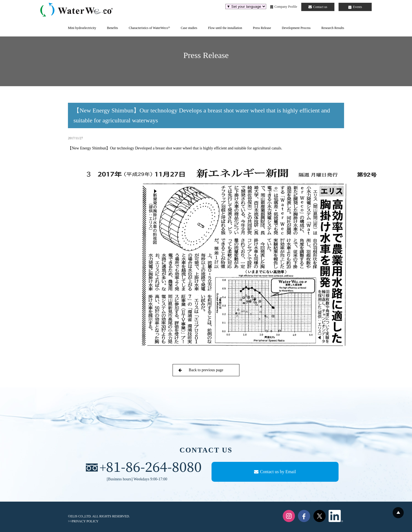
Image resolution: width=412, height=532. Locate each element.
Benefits (112, 28)
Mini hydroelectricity (82, 28)
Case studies (189, 28)
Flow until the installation (225, 28)
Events (355, 7)
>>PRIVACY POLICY (83, 521)
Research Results (333, 28)
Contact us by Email (275, 472)
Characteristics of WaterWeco (149, 28)
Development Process (296, 28)
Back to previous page (201, 370)
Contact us (318, 7)
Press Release (262, 28)
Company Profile (284, 7)
